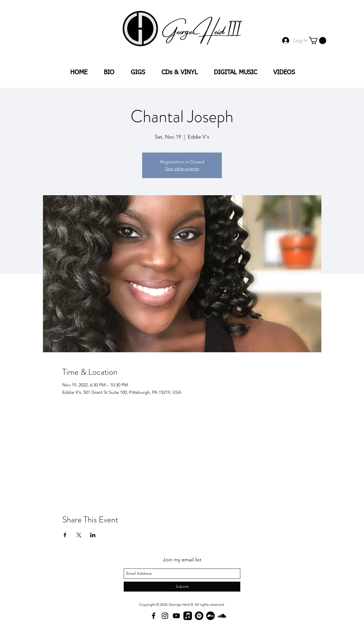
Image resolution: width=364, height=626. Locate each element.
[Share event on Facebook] (65, 535)
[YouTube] (176, 616)
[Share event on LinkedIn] (93, 535)
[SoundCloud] (222, 616)
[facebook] (154, 616)
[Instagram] (165, 616)
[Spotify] (199, 616)
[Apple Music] (188, 616)
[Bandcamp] (210, 616)
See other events (182, 169)
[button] (318, 41)
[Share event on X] (79, 535)
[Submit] (182, 587)
